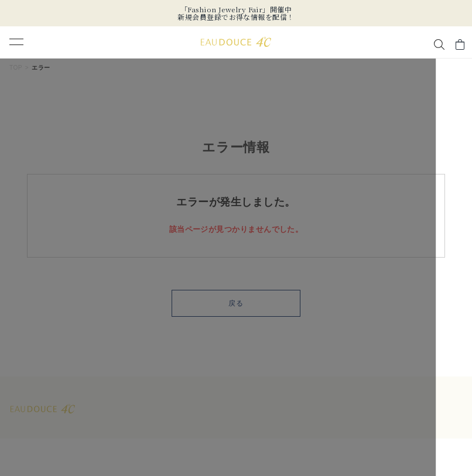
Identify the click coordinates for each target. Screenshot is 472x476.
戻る (236, 303)
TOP (16, 68)
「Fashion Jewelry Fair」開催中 (236, 9)
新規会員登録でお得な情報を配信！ (236, 17)
